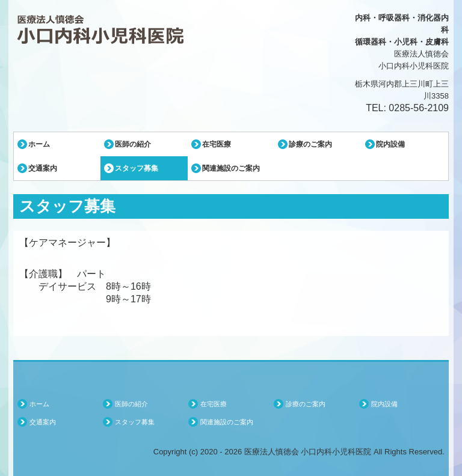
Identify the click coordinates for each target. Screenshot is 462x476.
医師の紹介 (133, 144)
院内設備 (390, 144)
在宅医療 (217, 144)
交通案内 (43, 168)
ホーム (39, 144)
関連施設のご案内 (231, 168)
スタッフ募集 (137, 168)
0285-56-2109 (419, 108)
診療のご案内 (310, 144)
